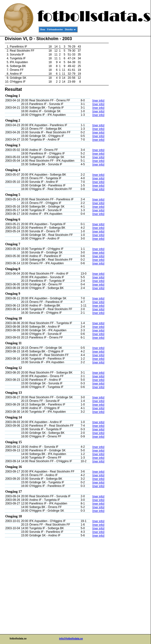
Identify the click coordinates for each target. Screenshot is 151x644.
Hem (43, 29)
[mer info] (98, 101)
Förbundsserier (55, 29)
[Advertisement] (129, 110)
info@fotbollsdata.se (71, 639)
